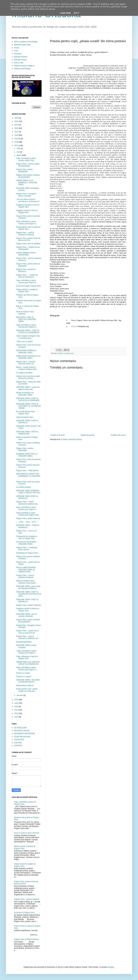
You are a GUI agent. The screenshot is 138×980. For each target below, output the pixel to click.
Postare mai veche (118, 435)
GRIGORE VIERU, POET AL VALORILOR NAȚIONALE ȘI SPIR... (29, 594)
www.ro (74, 326)
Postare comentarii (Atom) (71, 439)
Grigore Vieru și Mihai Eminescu (26, 939)
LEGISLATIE (19, 740)
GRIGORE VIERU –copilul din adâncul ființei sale (28, 388)
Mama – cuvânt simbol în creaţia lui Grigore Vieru (26, 368)
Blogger (111, 967)
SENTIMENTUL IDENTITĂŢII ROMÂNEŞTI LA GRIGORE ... (28, 476)
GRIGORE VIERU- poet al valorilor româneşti (26, 615)
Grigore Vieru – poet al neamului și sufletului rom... (28, 637)
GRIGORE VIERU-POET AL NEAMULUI (27, 497)
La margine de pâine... (25, 373)
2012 (17, 713)
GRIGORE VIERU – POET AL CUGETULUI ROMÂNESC (28, 332)
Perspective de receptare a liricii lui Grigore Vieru (27, 537)
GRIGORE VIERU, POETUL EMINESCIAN (27, 433)
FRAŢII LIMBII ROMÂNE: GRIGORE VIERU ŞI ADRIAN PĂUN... (26, 570)
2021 (17, 132)
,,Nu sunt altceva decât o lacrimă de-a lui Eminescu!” (28, 200)
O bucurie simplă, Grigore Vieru (28, 286)
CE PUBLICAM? (20, 728)
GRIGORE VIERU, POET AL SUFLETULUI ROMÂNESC (28, 399)
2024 (17, 121)
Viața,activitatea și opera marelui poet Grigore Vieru (28, 514)
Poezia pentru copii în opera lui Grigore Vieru (28, 228)
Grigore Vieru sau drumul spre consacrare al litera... (28, 377)
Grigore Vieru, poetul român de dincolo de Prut (28, 239)
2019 (17, 139)
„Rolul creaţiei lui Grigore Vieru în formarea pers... (28, 337)
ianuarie (20, 695)
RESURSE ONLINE (22, 731)
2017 (17, 145)
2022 (17, 128)
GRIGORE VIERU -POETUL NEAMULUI (27, 422)
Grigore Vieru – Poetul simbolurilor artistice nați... (27, 503)
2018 (17, 142)
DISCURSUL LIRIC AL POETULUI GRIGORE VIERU (26, 319)
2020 (17, 135)
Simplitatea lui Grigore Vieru (27, 553)
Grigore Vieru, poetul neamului (28, 518)
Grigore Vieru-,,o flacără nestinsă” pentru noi (26, 363)
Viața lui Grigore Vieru (25, 417)
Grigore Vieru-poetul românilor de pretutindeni (28, 176)
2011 (17, 717)
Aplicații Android (20, 60)
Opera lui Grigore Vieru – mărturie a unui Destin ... (27, 582)
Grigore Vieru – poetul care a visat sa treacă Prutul (27, 632)
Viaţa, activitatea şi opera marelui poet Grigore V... (27, 281)
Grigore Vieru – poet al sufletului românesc (25, 576)
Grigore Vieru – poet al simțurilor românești (25, 234)
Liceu (16, 51)
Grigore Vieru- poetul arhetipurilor (24, 170)
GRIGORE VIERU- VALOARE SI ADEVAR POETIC (28, 681)
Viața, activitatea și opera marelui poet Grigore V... (27, 222)
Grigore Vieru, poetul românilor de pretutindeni (28, 621)
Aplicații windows (21, 57)
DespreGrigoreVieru (24, 642)
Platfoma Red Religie (22, 69)
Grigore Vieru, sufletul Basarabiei (25, 449)
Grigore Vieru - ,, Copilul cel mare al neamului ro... (27, 276)
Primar (17, 48)
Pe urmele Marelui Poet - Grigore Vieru (26, 413)
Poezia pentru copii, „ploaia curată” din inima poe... (27, 690)
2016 (17, 700)
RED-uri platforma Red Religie (26, 42)
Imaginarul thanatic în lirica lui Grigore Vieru (28, 206)
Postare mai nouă (58, 435)
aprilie (19, 155)
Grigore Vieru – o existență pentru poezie (27, 549)
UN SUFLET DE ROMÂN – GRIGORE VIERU (27, 543)
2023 (17, 125)
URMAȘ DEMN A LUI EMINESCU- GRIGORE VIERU (27, 183)
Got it (76, 13)
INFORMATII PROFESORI (24, 734)
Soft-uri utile (19, 63)
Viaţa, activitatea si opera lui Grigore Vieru (27, 657)
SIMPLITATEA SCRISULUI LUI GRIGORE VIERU (28, 357)
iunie (19, 148)
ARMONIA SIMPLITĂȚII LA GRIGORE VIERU (27, 455)
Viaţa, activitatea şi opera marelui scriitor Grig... (26, 159)
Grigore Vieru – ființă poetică (27, 471)
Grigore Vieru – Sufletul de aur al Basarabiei (28, 248)
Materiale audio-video (22, 45)
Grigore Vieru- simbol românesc (29, 605)
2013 (17, 710)
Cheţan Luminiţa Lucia (66, 353)
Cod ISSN (18, 743)
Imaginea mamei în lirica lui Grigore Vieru (27, 211)
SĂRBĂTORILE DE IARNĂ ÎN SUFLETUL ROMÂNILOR (28, 663)
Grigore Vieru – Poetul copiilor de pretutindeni (28, 165)
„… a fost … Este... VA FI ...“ (27, 522)
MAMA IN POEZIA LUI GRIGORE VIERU (25, 394)
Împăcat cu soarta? (24, 677)
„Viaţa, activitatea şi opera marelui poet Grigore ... (26, 652)
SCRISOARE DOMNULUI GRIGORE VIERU (26, 352)
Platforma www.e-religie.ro (24, 66)
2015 (17, 703)
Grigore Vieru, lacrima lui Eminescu (26, 270)
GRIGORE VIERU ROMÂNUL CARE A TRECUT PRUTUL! (28, 492)
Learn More (65, 13)
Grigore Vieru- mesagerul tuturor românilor (26, 195)
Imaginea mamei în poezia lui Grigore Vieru (28, 610)
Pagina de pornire (88, 435)
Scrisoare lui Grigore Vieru (24, 913)
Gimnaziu (18, 54)
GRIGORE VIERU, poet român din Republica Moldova (28, 587)
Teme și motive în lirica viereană (25, 313)
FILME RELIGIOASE (22, 737)
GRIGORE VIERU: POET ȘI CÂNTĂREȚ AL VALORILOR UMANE (28, 406)
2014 (17, 707)
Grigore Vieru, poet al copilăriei (28, 244)
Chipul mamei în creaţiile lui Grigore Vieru (27, 291)
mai (18, 152)
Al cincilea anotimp (23, 487)
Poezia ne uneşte (23, 673)
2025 (17, 118)
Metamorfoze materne (25, 686)
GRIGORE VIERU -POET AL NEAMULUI (27, 601)
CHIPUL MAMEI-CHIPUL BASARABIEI (26, 254)
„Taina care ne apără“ (25, 342)
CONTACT (18, 746)
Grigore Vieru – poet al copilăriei (26, 899)
